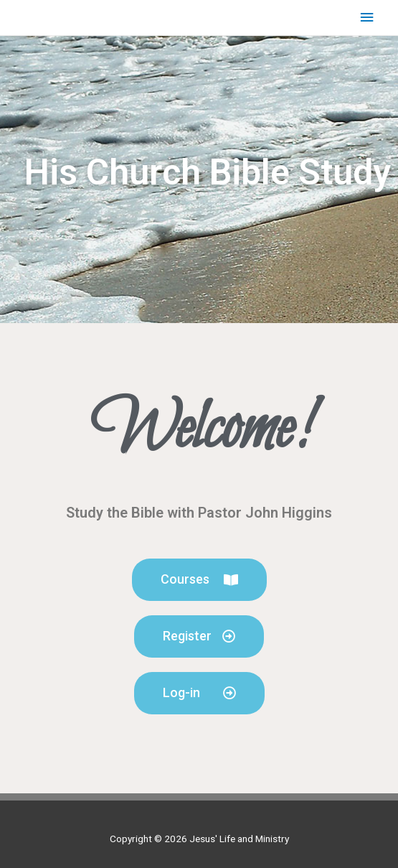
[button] (199, 580)
